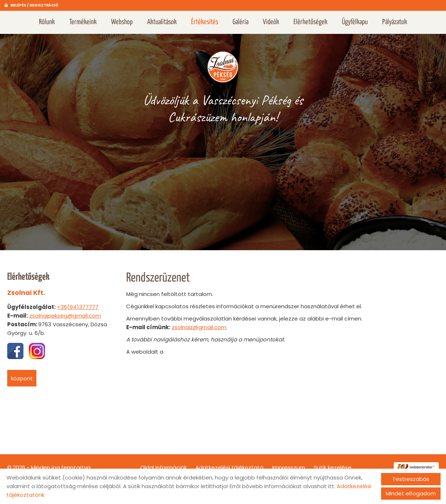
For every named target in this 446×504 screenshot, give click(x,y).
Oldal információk (164, 464)
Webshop (122, 22)
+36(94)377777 (78, 303)
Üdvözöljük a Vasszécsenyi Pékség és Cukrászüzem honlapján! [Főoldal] (223, 105)
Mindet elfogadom (411, 493)
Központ (22, 375)
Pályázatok (395, 22)
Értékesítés (205, 22)
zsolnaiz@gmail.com (199, 324)
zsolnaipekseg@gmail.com (65, 312)
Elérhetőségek (310, 22)
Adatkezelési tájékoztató (229, 464)
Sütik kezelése (333, 464)
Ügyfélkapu (355, 22)
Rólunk (47, 22)
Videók (271, 22)
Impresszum (289, 464)
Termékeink (83, 22)
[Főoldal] (223, 63)
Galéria (240, 22)
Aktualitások (162, 22)
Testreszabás (411, 479)
